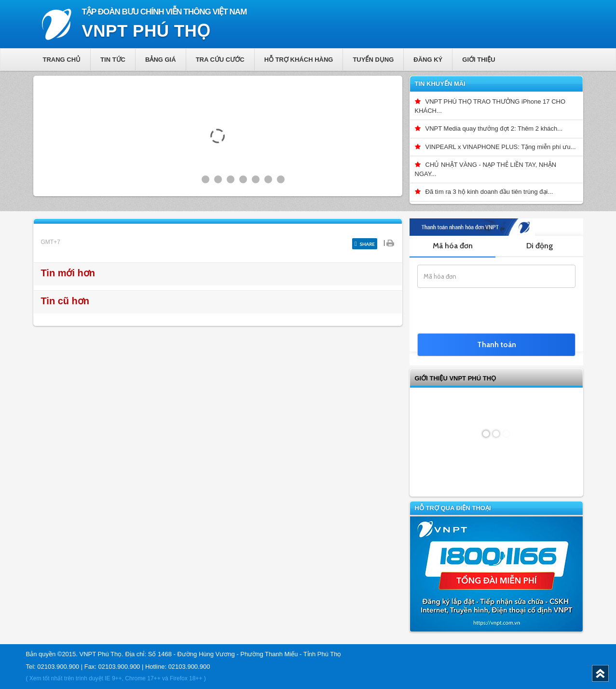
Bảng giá (161, 60)
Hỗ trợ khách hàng (299, 60)
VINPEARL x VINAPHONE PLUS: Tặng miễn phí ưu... (501, 147)
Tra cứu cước (220, 60)
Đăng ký (428, 60)
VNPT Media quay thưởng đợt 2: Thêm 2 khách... (494, 128)
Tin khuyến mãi (440, 84)
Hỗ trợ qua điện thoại (453, 508)
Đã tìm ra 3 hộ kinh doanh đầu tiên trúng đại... (489, 192)
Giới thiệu (479, 60)
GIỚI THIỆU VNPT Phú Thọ (456, 378)
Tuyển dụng (373, 60)
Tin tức (113, 60)
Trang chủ (62, 60)
